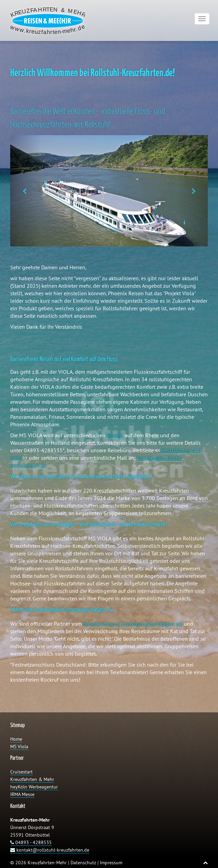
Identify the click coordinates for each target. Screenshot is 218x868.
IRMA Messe (22, 794)
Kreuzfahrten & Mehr (32, 779)
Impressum (111, 863)
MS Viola (19, 746)
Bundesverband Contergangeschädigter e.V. (133, 624)
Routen (115, 435)
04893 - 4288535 (31, 842)
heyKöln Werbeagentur (34, 787)
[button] (25, 191)
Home (16, 739)
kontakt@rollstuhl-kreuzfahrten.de (50, 850)
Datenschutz (83, 863)
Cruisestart (21, 772)
